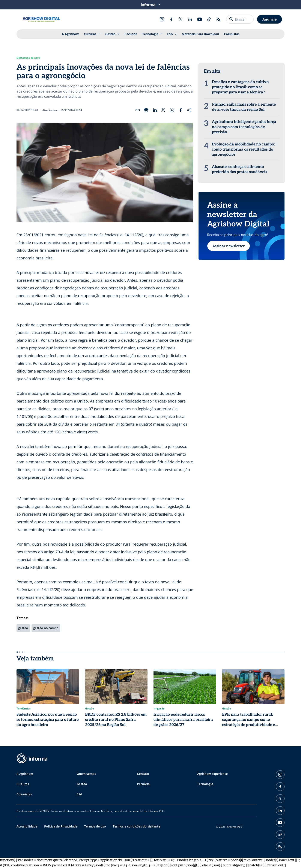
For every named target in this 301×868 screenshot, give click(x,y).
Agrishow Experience (212, 774)
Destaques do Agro (28, 58)
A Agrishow (70, 34)
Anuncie (269, 19)
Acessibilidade (27, 826)
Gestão (110, 34)
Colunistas (232, 34)
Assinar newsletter (229, 246)
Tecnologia (150, 34)
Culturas (90, 34)
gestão (23, 628)
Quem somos (86, 774)
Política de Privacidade (61, 826)
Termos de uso (95, 826)
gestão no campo (46, 628)
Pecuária (131, 34)
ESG (170, 34)
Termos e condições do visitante (136, 826)
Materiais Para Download (200, 34)
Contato (143, 774)
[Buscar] (231, 19)
